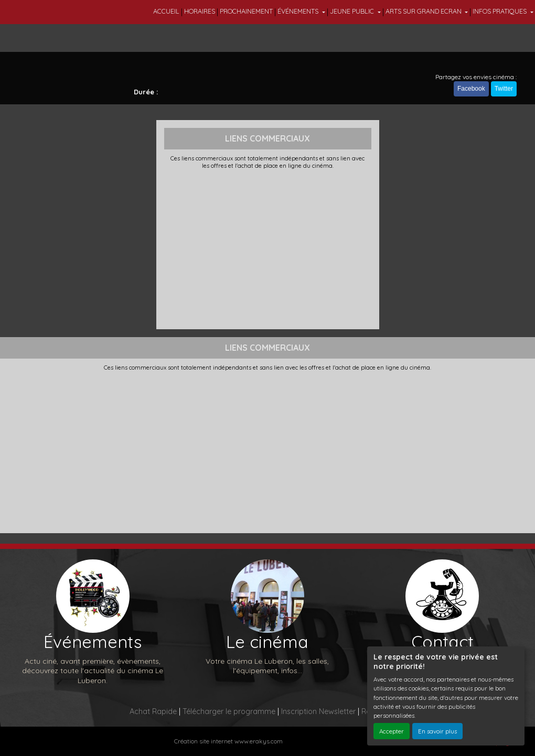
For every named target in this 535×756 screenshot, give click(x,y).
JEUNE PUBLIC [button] (353, 11)
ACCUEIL (166, 11)
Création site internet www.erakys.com (228, 741)
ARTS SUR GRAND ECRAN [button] (424, 11)
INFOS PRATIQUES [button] (500, 11)
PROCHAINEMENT (246, 11)
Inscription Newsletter (318, 711)
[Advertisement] (268, 248)
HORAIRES (200, 11)
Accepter (392, 731)
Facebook (471, 89)
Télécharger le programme (229, 711)
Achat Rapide (153, 711)
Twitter (504, 89)
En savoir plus (437, 731)
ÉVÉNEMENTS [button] (299, 11)
